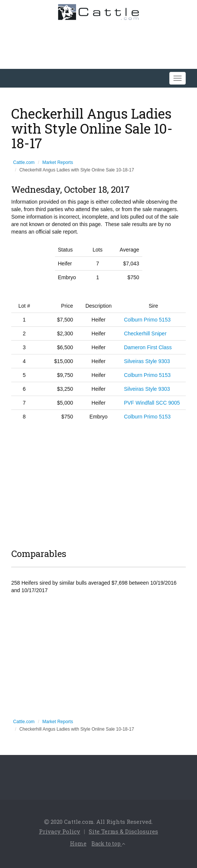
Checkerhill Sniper (145, 334)
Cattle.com (24, 162)
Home (78, 843)
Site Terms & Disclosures (123, 831)
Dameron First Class (148, 347)
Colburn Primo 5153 (147, 320)
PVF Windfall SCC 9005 (152, 403)
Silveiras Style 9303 (147, 361)
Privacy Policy (60, 831)
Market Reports (58, 162)
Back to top (108, 843)
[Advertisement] (98, 483)
